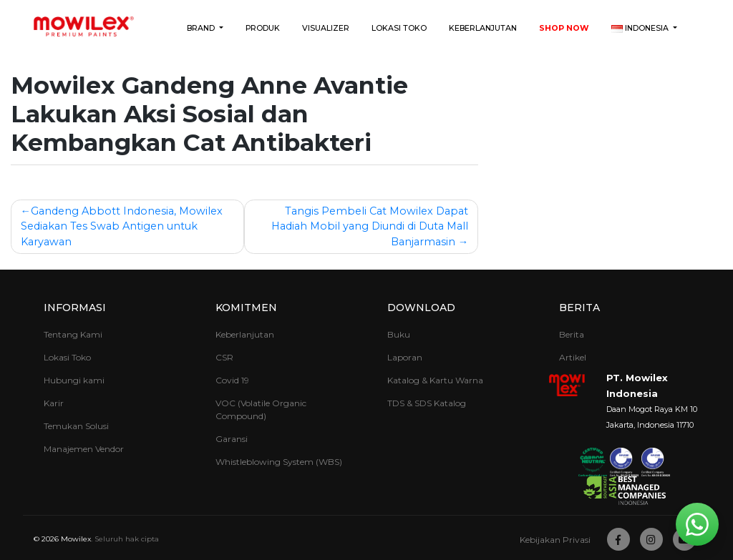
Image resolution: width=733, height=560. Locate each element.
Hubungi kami (74, 380)
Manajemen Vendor (84, 449)
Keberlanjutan (483, 28)
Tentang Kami (73, 334)
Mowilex (76, 539)
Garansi (232, 439)
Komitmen (246, 308)
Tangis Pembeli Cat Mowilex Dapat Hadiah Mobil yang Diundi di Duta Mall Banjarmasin (370, 226)
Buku (399, 334)
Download (421, 308)
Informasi (75, 308)
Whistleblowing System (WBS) (279, 462)
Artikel (573, 357)
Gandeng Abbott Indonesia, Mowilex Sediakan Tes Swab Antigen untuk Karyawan (122, 226)
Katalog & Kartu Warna (435, 380)
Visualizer (326, 28)
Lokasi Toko (399, 28)
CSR (224, 357)
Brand (202, 28)
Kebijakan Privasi (555, 540)
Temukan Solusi (76, 426)
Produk (263, 28)
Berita (579, 308)
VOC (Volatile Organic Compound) (261, 409)
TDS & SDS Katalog (427, 403)
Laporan (405, 357)
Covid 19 (232, 380)
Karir (54, 403)
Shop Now (564, 28)
